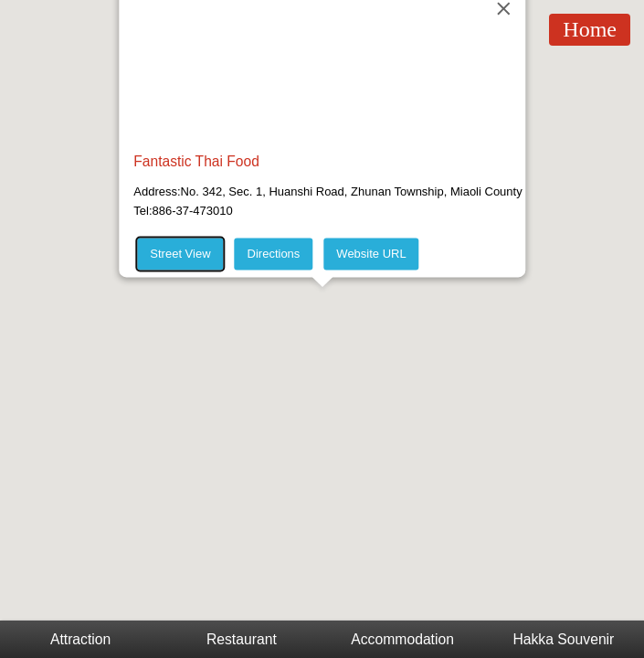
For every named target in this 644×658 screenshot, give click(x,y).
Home (590, 29)
